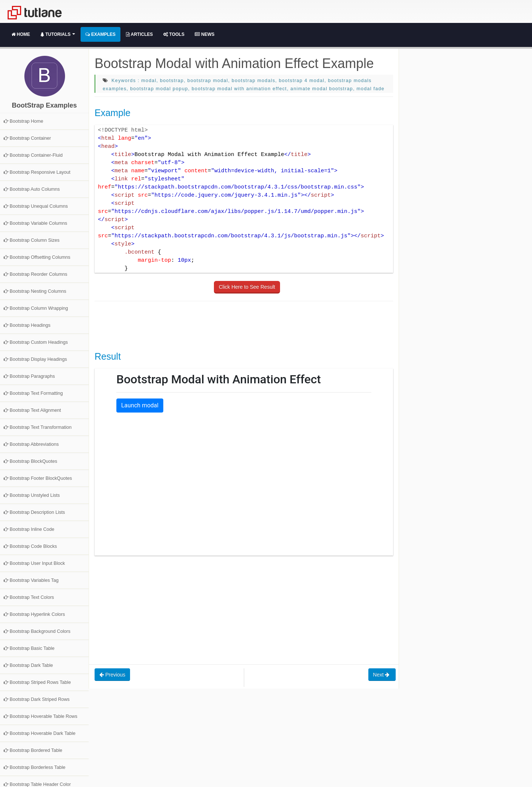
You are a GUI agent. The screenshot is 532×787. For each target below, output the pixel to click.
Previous (112, 675)
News (204, 34)
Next (382, 675)
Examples (100, 34)
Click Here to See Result (247, 287)
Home (21, 34)
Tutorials (58, 34)
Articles (139, 34)
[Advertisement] (229, 325)
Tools (174, 34)
